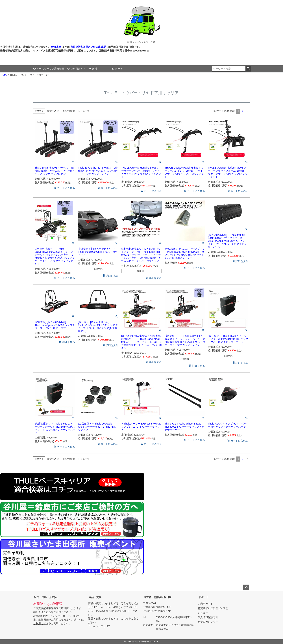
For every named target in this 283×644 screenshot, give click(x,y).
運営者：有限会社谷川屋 (158, 597)
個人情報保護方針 (208, 617)
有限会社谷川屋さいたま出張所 (88, 47)
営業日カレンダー (208, 622)
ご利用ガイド (76, 69)
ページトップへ (246, 587)
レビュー (203, 613)
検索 (248, 69)
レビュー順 (84, 111)
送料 (93, 69)
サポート (204, 597)
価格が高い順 (69, 111)
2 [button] (243, 111)
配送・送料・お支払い (47, 597)
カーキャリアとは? (99, 626)
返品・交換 (95, 597)
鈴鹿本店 (56, 47)
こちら (47, 612)
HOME (4, 75)
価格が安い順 (53, 111)
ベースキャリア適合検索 (49, 69)
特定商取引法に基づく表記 (213, 608)
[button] (247, 111)
